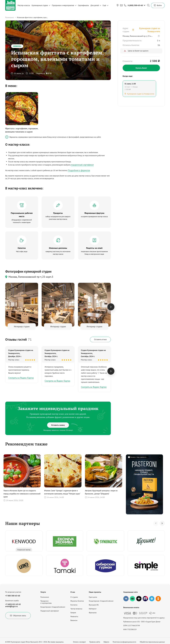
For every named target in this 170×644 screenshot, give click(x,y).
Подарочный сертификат (50, 611)
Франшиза (93, 613)
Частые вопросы (76, 609)
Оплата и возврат (79, 642)
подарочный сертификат (82, 165)
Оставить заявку (58, 425)
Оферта (106, 642)
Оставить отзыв (100, 339)
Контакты (74, 605)
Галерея (73, 613)
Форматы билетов (77, 601)
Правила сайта (95, 642)
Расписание (9, 17)
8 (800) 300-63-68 (135, 5)
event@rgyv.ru (11, 606)
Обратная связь (18, 616)
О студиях (74, 597)
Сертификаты (83, 5)
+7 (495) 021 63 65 (13, 604)
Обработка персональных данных (152, 642)
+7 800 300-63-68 (13, 596)
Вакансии (74, 620)
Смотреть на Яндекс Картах (21, 378)
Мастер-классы (24, 5)
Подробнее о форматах (79, 170)
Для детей (95, 5)
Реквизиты (74, 616)
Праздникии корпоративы (46, 602)
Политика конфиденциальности (124, 642)
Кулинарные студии (40, 5)
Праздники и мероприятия (63, 5)
